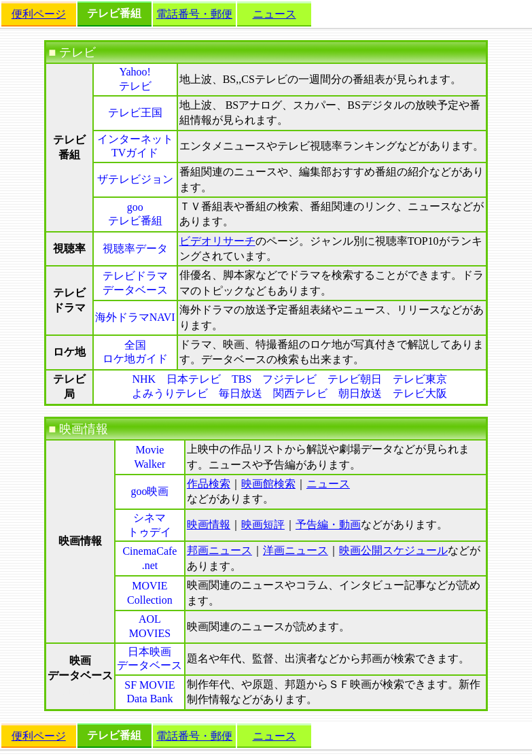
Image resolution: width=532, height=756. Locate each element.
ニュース (274, 14)
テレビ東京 (420, 379)
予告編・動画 (328, 525)
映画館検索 (268, 484)
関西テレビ (300, 393)
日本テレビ (194, 379)
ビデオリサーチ (217, 241)
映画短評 (263, 525)
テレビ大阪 (420, 393)
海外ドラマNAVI (135, 317)
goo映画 (149, 491)
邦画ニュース (219, 550)
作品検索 (209, 484)
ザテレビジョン (135, 179)
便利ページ (39, 14)
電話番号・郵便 (194, 14)
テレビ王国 (135, 113)
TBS (242, 379)
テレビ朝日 (355, 379)
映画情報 (209, 525)
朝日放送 (360, 393)
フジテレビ (289, 379)
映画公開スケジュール (393, 550)
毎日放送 (241, 393)
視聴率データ (135, 248)
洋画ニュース (296, 550)
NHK (144, 379)
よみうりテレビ (170, 393)
